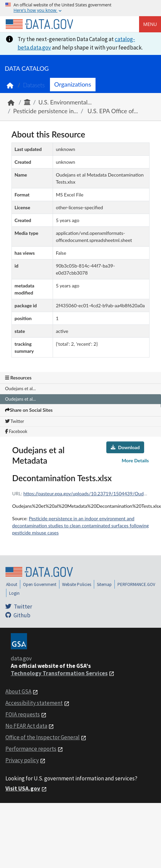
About (12, 584)
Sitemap (104, 584)
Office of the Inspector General (43, 737)
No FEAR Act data (26, 726)
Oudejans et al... (20, 389)
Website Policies (77, 584)
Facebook (16, 431)
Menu (150, 24)
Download (125, 447)
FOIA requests (23, 714)
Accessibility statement (34, 703)
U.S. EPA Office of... (112, 111)
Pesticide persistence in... (46, 111)
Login (14, 593)
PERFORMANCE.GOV (136, 584)
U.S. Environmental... (65, 102)
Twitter (15, 421)
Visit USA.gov (23, 788)
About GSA (18, 691)
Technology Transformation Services (59, 673)
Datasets (34, 85)
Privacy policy (22, 760)
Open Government (40, 584)
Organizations (73, 84)
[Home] (39, 24)
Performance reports (31, 749)
